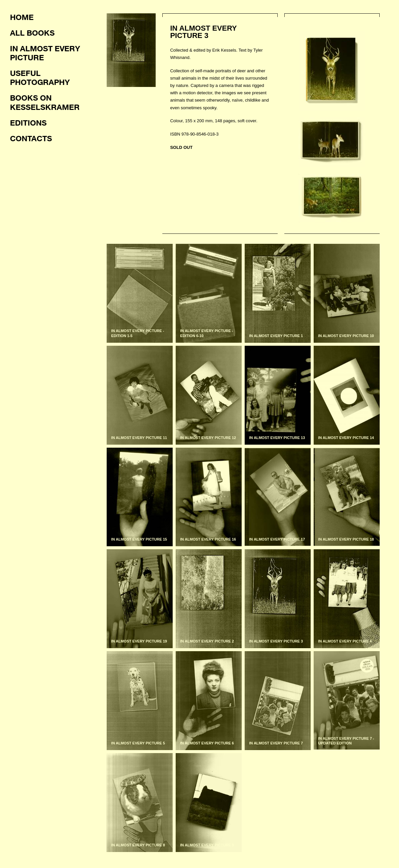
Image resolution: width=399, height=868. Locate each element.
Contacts (31, 138)
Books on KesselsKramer (45, 102)
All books (32, 33)
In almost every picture (45, 53)
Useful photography (40, 77)
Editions (28, 123)
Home (22, 17)
